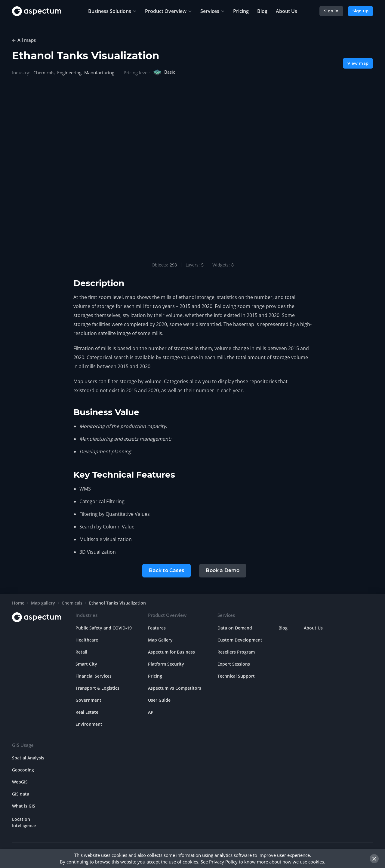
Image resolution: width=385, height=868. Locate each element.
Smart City (86, 664)
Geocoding (23, 770)
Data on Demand (235, 628)
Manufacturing (99, 72)
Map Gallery (160, 640)
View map (358, 63)
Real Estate (87, 712)
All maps (27, 40)
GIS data (21, 794)
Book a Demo (223, 570)
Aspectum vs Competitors (175, 688)
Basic (164, 72)
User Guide (159, 700)
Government (88, 700)
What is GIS (24, 806)
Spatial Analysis (28, 758)
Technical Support (236, 676)
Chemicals (44, 72)
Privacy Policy (223, 862)
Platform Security (166, 664)
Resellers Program (236, 652)
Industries (86, 615)
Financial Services (94, 676)
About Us (313, 628)
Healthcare (87, 640)
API (151, 712)
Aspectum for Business (171, 652)
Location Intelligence (24, 822)
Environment (89, 724)
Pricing (155, 676)
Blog (283, 628)
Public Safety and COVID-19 (104, 628)
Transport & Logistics (97, 688)
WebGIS (20, 782)
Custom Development (240, 640)
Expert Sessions (234, 664)
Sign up (360, 11)
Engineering (69, 72)
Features (157, 628)
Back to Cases (166, 570)
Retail (81, 652)
